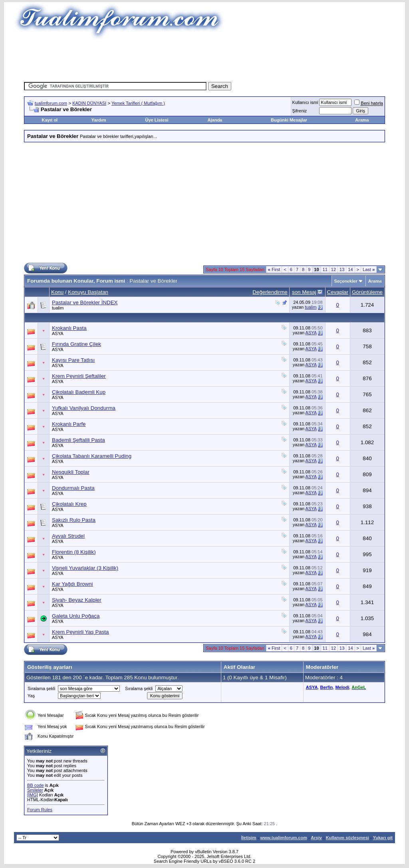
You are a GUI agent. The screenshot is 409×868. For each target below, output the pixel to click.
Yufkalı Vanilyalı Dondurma (84, 408)
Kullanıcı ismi (305, 102)
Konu (57, 292)
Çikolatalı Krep (69, 504)
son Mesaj (304, 292)
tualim (58, 308)
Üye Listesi (157, 120)
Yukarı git (383, 838)
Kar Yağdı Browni (72, 584)
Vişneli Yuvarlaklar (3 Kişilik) (85, 568)
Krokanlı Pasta (69, 328)
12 (334, 269)
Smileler (35, 790)
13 (342, 269)
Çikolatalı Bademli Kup (79, 392)
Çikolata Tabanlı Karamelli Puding (92, 456)
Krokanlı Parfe (69, 424)
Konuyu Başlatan (88, 292)
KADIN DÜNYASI (89, 103)
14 (350, 269)
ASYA (58, 333)
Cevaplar (338, 292)
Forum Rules (40, 810)
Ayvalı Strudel (68, 536)
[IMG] (33, 795)
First (274, 269)
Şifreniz (300, 111)
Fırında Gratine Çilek (76, 344)
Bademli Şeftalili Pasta (78, 440)
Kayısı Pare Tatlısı (73, 360)
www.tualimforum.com (284, 838)
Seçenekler (346, 281)
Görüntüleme (367, 292)
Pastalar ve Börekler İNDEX (85, 302)
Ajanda (215, 120)
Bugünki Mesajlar (289, 120)
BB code (36, 785)
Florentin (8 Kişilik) (74, 552)
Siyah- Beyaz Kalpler (77, 600)
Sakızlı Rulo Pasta (74, 520)
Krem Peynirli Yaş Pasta (80, 632)
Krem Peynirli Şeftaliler (79, 376)
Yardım (99, 120)
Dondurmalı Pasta (73, 488)
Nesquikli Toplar (71, 472)
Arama (362, 120)
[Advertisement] (204, 58)
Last (369, 269)
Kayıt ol (50, 120)
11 (325, 269)
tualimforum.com (51, 103)
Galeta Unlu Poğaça (76, 616)
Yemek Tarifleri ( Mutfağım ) (138, 103)
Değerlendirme (270, 292)
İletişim (249, 838)
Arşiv (316, 838)
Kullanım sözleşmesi (347, 838)
